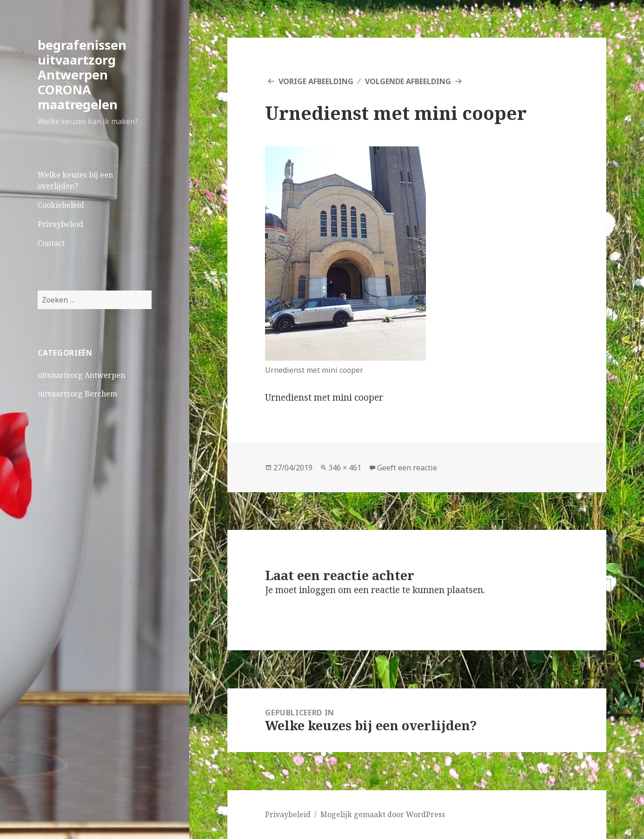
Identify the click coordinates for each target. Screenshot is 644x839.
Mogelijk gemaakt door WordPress (383, 814)
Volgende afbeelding (408, 81)
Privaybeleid (60, 224)
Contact (51, 243)
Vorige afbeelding (316, 81)
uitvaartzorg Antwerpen (81, 375)
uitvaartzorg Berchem (77, 394)
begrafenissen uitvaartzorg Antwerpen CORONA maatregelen (82, 75)
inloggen (317, 590)
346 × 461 (345, 468)
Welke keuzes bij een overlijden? (75, 180)
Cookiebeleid (61, 205)
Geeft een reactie (407, 468)
